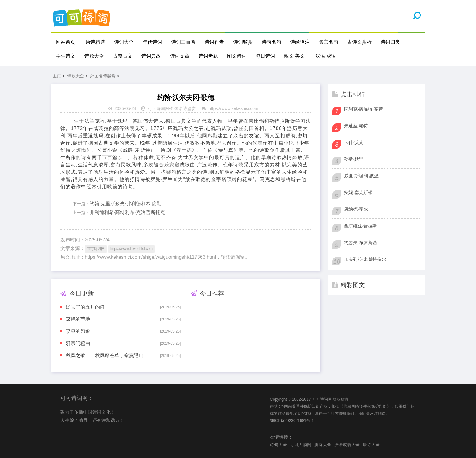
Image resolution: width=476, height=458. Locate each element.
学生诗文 (66, 56)
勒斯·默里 (354, 159)
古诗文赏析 (359, 42)
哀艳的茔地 (78, 319)
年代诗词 (152, 42)
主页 (57, 76)
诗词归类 (390, 42)
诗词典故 (151, 56)
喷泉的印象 (78, 331)
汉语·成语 (326, 56)
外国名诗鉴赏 (103, 76)
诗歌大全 (94, 56)
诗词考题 (208, 56)
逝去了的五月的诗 (85, 307)
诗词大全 (124, 42)
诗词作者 (214, 42)
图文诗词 (237, 56)
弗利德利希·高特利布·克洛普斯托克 (127, 212)
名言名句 (328, 42)
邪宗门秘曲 (78, 343)
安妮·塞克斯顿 (358, 192)
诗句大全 (278, 445)
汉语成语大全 (347, 445)
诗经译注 (300, 42)
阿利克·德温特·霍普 (363, 109)
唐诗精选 (95, 42)
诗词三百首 (183, 42)
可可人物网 (301, 445)
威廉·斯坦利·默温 (361, 176)
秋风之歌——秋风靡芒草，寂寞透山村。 (109, 355)
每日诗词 (265, 56)
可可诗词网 (158, 108)
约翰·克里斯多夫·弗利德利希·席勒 (126, 204)
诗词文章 (180, 56)
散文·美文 (294, 56)
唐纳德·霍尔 (356, 209)
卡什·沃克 (354, 142)
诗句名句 (271, 42)
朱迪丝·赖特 (356, 126)
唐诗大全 (323, 445)
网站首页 (66, 42)
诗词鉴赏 (243, 42)
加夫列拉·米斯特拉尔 (365, 259)
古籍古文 (123, 56)
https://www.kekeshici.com (233, 108)
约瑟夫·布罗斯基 (360, 243)
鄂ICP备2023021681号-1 (292, 420)
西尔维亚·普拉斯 (360, 226)
